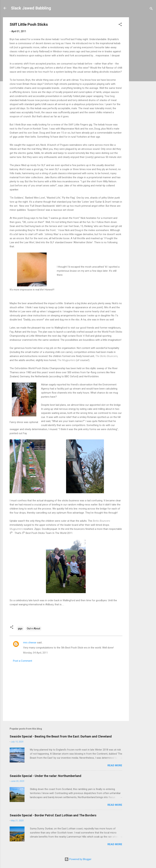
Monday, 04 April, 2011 (35, 653)
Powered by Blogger (78, 859)
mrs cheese (30, 643)
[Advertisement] (142, 68)
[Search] (151, 9)
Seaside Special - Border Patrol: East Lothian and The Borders (53, 815)
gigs (20, 628)
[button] (120, 25)
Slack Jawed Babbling (31, 8)
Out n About (34, 628)
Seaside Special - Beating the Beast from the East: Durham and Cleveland (61, 736)
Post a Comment (23, 661)
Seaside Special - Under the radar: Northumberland (45, 776)
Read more (115, 765)
